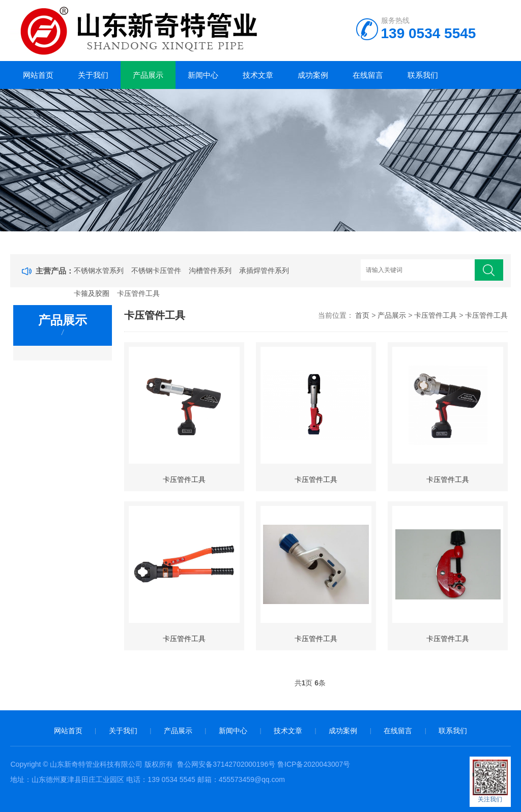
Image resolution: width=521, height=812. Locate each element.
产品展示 (148, 75)
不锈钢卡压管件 (156, 270)
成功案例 (313, 75)
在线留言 (368, 75)
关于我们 (93, 75)
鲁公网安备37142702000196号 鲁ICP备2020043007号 (264, 764)
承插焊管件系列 (264, 270)
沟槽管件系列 (210, 270)
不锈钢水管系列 (99, 270)
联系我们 (423, 75)
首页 (362, 315)
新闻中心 (203, 75)
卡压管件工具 (138, 293)
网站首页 (38, 75)
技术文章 (258, 75)
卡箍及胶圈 (92, 293)
